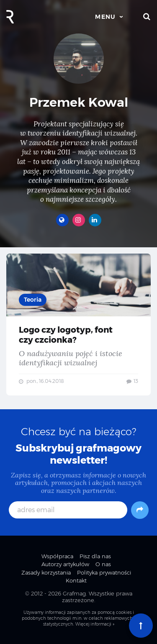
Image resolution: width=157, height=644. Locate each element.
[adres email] (68, 510)
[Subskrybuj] (140, 510)
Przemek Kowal (79, 102)
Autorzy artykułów (65, 564)
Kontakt (76, 580)
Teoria (33, 300)
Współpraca (57, 556)
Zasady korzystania (46, 572)
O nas (103, 564)
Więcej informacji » (95, 624)
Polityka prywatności (104, 572)
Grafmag (74, 593)
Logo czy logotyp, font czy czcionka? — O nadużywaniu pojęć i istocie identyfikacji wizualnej (78, 325)
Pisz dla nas (95, 556)
